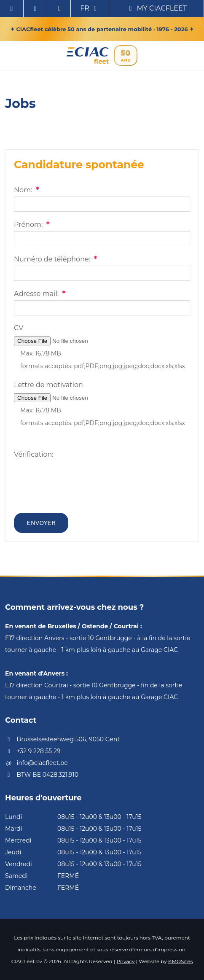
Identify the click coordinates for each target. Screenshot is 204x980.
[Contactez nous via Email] (35, 8)
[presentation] (78, 490)
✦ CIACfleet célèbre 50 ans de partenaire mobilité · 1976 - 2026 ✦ (102, 29)
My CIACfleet (157, 8)
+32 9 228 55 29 (33, 751)
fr (90, 8)
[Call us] (59, 8)
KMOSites (180, 961)
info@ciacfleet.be (36, 763)
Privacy (126, 961)
